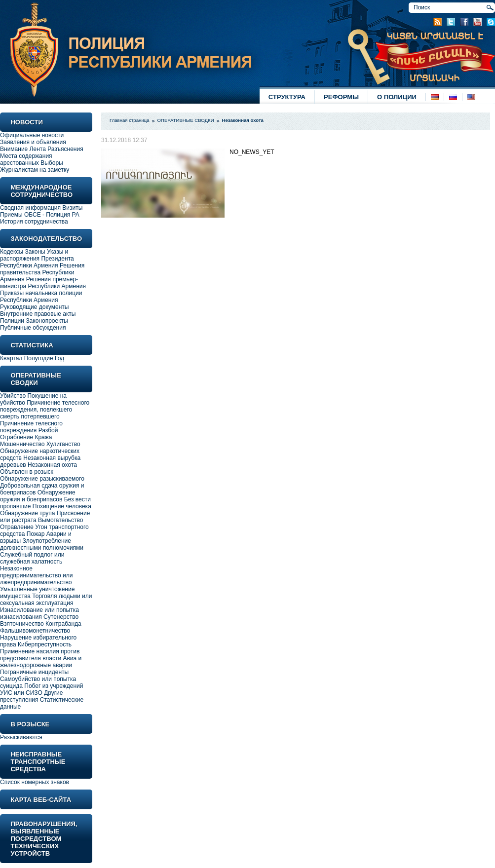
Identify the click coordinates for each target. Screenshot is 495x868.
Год (59, 358)
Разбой (48, 430)
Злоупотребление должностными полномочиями (42, 544)
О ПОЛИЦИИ (397, 97)
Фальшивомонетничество (35, 631)
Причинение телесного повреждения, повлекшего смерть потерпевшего (45, 410)
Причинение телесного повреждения (31, 427)
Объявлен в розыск (27, 472)
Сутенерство (61, 617)
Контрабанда (63, 624)
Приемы (11, 215)
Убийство (13, 396)
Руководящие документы (34, 307)
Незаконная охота (52, 465)
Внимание (14, 149)
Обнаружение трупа (27, 513)
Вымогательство (60, 520)
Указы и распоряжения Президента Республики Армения (37, 259)
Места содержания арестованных (26, 159)
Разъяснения (65, 149)
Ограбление (17, 437)
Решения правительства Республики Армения (42, 272)
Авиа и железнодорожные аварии (41, 662)
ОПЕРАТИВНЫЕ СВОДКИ (186, 120)
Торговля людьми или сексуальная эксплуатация (46, 600)
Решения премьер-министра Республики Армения (43, 283)
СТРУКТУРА (287, 97)
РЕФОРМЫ (341, 97)
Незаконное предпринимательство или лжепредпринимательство (37, 575)
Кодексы (12, 252)
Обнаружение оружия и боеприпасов (38, 496)
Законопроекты (47, 321)
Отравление (17, 527)
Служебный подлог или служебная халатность (32, 558)
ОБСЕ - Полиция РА (52, 215)
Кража (43, 437)
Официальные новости (32, 135)
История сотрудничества (34, 222)
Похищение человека (62, 506)
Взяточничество (22, 624)
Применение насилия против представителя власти (40, 655)
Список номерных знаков (35, 782)
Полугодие (39, 358)
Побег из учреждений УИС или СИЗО (41, 689)
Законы (35, 252)
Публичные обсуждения (33, 328)
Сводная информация (30, 208)
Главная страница (130, 120)
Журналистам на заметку (35, 170)
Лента (38, 149)
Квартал (11, 358)
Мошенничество (22, 444)
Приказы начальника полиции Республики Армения (41, 297)
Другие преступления (32, 696)
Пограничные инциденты (34, 672)
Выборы (52, 163)
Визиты (72, 208)
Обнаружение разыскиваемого (42, 479)
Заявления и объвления (33, 142)
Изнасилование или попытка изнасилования (39, 613)
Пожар (36, 534)
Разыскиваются (21, 737)
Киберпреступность (45, 644)
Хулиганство (63, 444)
